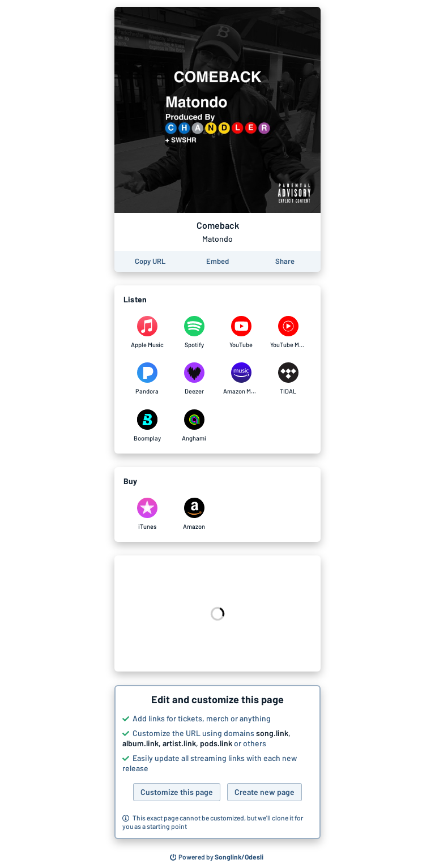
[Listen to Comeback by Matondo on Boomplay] (147, 426)
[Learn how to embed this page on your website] (217, 261)
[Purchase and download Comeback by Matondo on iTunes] (147, 514)
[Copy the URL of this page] (150, 261)
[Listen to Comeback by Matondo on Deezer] (194, 379)
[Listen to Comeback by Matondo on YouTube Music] (288, 332)
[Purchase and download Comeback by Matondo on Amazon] (194, 514)
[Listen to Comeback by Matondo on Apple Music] (147, 332)
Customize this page (177, 792)
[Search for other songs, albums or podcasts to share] (217, 857)
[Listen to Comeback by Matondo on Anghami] (194, 426)
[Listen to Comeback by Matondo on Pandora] (147, 379)
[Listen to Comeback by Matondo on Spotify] (194, 332)
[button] (217, 762)
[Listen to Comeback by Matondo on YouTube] (241, 332)
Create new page (265, 792)
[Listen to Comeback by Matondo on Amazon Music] (241, 379)
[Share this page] (285, 261)
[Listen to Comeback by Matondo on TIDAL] (288, 379)
